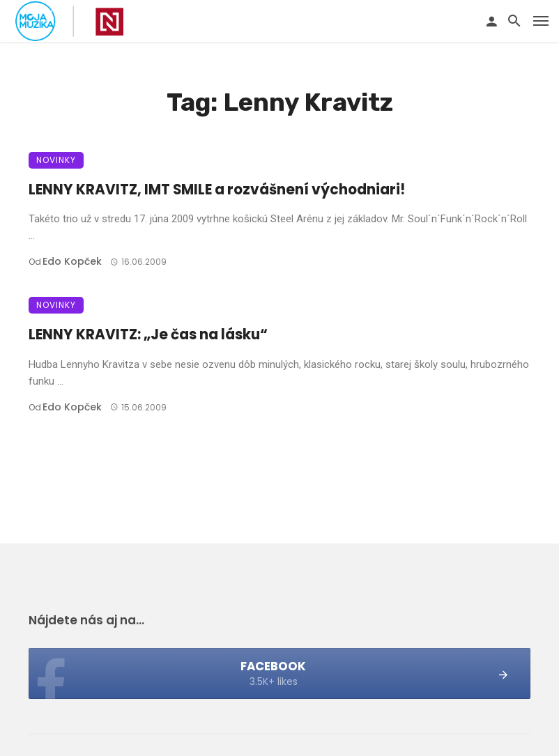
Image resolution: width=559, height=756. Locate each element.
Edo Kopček (72, 261)
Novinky (56, 160)
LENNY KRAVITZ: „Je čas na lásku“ (148, 334)
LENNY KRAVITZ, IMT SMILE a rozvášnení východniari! (217, 190)
